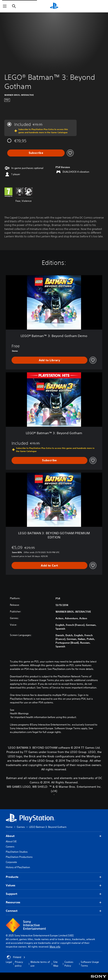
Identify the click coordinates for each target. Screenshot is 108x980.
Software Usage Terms (90, 964)
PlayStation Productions (19, 857)
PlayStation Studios (17, 852)
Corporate (11, 862)
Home (9, 827)
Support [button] (54, 894)
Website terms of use (40, 964)
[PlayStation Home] (54, 6)
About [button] (54, 836)
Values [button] (54, 885)
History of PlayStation (18, 867)
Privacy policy (19, 964)
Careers (10, 847)
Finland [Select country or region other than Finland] (16, 957)
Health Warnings (19, 713)
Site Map (56, 964)
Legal (9, 962)
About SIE (11, 841)
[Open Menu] (5, 6)
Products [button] (54, 877)
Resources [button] (54, 902)
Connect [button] (54, 911)
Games (21, 827)
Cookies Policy (69, 964)
